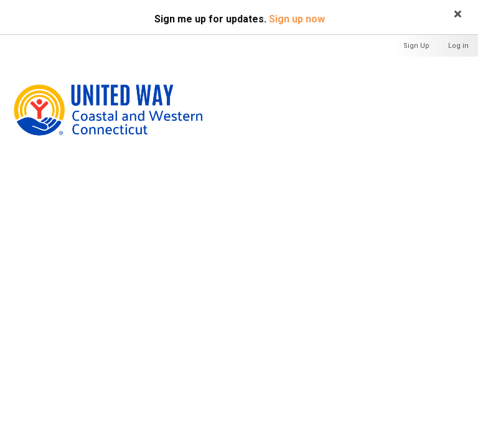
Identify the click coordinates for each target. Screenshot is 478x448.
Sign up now (297, 19)
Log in (458, 46)
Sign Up (416, 46)
